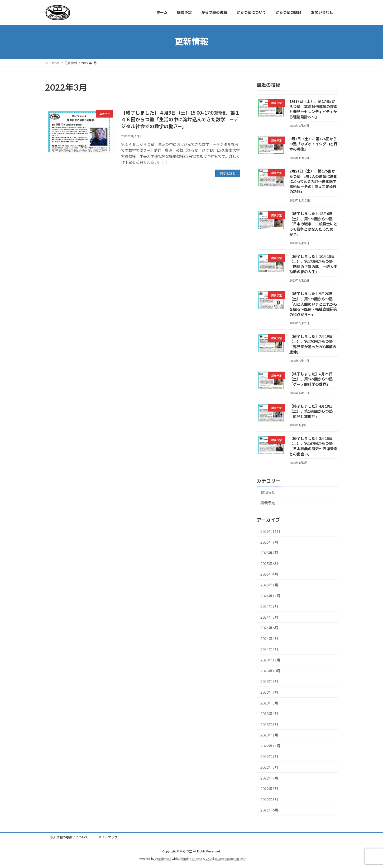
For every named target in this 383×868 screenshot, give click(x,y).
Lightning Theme (190, 859)
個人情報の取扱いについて (69, 837)
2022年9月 (269, 756)
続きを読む (228, 173)
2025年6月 (269, 563)
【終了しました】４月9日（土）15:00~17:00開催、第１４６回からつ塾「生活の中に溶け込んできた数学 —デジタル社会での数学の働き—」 (180, 119)
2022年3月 (269, 799)
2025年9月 (269, 542)
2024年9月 (269, 606)
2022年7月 (269, 778)
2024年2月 (269, 649)
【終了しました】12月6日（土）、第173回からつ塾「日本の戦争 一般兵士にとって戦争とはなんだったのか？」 (313, 224)
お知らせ (268, 492)
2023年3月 (269, 724)
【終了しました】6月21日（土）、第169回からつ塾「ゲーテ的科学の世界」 (311, 379)
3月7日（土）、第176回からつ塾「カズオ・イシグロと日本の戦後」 (313, 144)
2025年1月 (269, 585)
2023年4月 (269, 714)
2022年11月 (270, 746)
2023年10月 (270, 671)
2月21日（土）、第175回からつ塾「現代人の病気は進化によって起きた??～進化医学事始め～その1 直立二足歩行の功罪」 (313, 181)
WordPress (163, 859)
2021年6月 (269, 810)
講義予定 (268, 503)
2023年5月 (269, 703)
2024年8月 (269, 617)
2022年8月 (269, 767)
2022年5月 (269, 789)
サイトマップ (108, 837)
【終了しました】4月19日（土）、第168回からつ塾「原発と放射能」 (311, 411)
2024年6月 (269, 628)
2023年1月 (269, 735)
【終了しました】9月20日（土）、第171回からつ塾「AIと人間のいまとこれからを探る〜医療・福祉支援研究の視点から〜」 (313, 304)
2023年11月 (270, 660)
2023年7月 (269, 692)
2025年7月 (269, 553)
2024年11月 (270, 596)
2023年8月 (269, 681)
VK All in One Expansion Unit (226, 859)
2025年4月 (269, 574)
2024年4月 (269, 639)
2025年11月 (270, 531)
